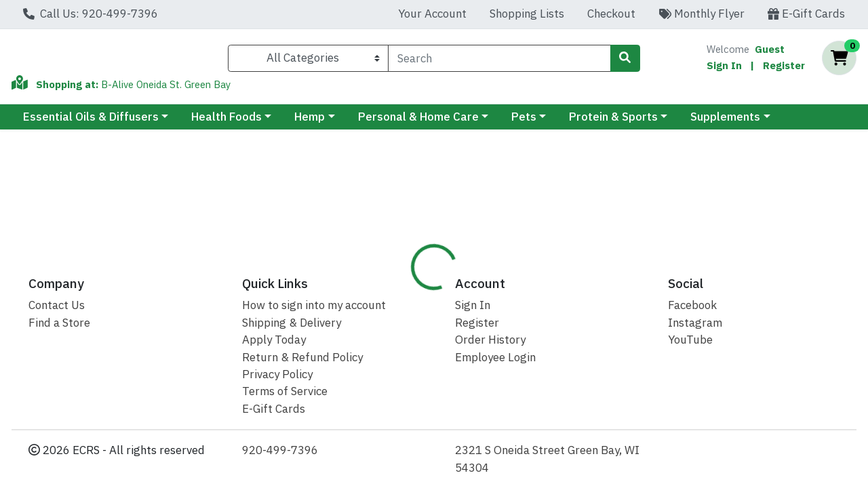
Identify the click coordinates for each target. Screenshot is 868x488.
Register (784, 68)
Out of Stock (754, 213)
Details (401, 290)
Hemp (310, 123)
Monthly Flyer (702, 14)
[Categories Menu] (308, 61)
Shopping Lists (527, 14)
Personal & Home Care (418, 123)
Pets (524, 123)
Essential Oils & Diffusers (91, 123)
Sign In (724, 68)
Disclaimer (470, 290)
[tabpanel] (615, 373)
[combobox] (499, 61)
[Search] (499, 61)
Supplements (725, 123)
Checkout (611, 14)
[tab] (401, 291)
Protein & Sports (613, 123)
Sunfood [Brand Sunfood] (527, 360)
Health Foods (226, 123)
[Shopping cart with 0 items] (839, 61)
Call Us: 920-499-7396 (91, 14)
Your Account (432, 14)
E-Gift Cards (806, 14)
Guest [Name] (770, 52)
